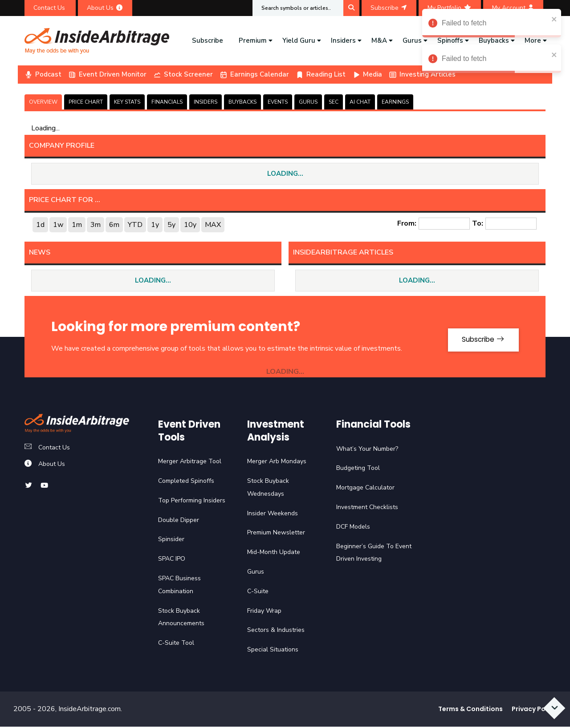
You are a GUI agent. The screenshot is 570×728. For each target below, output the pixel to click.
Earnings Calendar (254, 74)
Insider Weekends (273, 515)
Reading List (321, 74)
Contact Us (50, 8)
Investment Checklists (367, 508)
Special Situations (273, 651)
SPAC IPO (172, 560)
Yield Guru (299, 40)
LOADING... (285, 174)
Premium (253, 40)
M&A (379, 40)
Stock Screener (183, 74)
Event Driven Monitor (107, 74)
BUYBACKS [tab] (242, 102)
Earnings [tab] (395, 102)
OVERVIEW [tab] (43, 102)
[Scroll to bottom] (552, 705)
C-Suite (258, 593)
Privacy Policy (534, 710)
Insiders (343, 40)
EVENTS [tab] (278, 102)
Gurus (412, 40)
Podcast (43, 74)
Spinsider (171, 541)
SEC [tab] (334, 102)
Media (367, 74)
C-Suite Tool (176, 645)
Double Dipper (179, 521)
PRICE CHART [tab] (86, 102)
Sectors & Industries (276, 632)
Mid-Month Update (274, 554)
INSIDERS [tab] (206, 102)
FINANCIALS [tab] (167, 102)
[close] (554, 19)
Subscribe (389, 8)
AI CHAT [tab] (360, 102)
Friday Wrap (264, 612)
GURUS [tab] (308, 102)
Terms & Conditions (470, 710)
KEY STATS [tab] (127, 102)
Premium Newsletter (276, 534)
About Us (105, 8)
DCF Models (353, 528)
